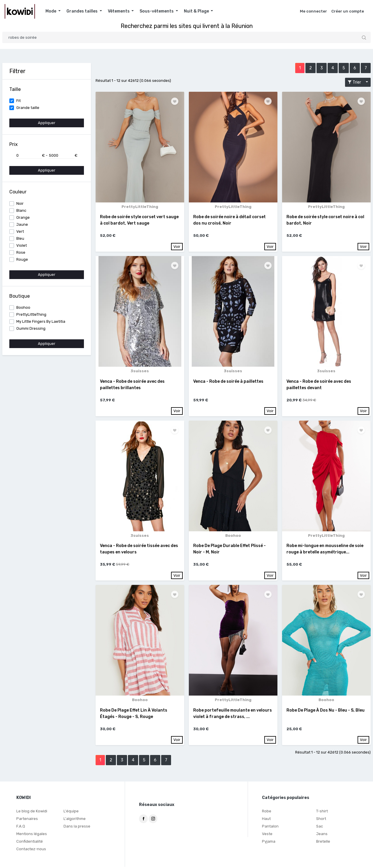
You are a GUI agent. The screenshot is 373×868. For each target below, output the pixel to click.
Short (321, 820)
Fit (19, 101)
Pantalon (270, 827)
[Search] (186, 37)
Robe (267, 812)
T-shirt (322, 812)
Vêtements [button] (119, 11)
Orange (23, 217)
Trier (356, 82)
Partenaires (27, 820)
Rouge (22, 259)
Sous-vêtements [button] (157, 11)
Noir (20, 203)
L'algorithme (75, 820)
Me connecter (313, 11)
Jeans (322, 835)
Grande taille (28, 108)
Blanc (21, 210)
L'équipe (71, 812)
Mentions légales (32, 835)
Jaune (22, 224)
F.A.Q (21, 827)
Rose (21, 252)
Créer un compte (348, 11)
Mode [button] (51, 11)
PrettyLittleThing (31, 314)
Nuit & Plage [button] (197, 11)
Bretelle (323, 843)
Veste (267, 835)
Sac (320, 827)
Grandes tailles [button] (82, 11)
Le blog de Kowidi (32, 812)
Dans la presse (77, 827)
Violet (22, 245)
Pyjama (269, 843)
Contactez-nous (31, 850)
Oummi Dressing (31, 328)
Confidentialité (30, 843)
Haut (266, 820)
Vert (20, 231)
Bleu (20, 238)
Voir (177, 247)
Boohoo (23, 307)
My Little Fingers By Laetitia (41, 321)
